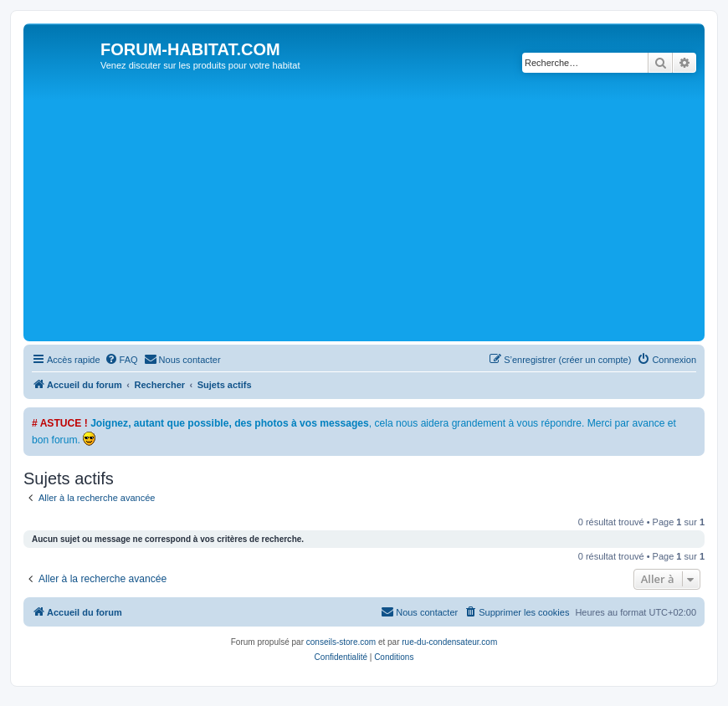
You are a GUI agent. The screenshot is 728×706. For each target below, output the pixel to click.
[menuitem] (121, 360)
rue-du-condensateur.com (449, 642)
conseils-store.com (341, 642)
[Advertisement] (378, 212)
